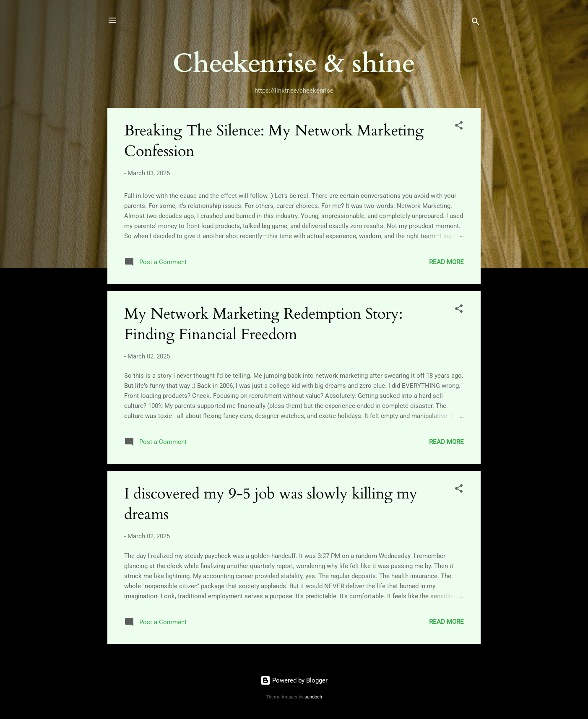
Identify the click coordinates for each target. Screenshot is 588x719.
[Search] (476, 23)
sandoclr (314, 697)
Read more (446, 262)
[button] (459, 127)
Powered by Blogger (294, 680)
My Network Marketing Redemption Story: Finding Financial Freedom (263, 324)
